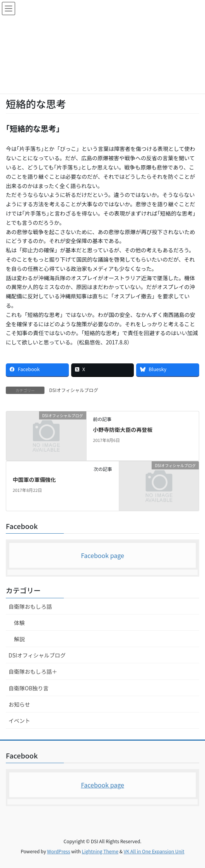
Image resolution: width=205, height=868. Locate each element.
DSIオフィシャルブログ (74, 390)
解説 (19, 639)
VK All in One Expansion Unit (154, 851)
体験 (19, 623)
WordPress (59, 851)
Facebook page (102, 555)
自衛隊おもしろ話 (30, 606)
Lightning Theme (100, 851)
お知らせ (19, 704)
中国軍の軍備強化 (34, 479)
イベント (19, 721)
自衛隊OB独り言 (29, 688)
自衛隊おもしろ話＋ (33, 671)
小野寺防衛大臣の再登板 (123, 430)
